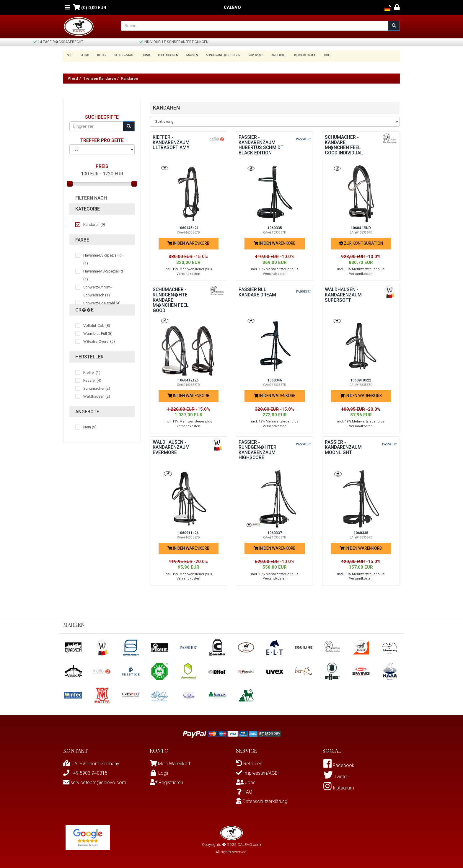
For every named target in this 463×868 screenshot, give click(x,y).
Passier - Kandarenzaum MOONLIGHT (344, 447)
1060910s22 (361, 380)
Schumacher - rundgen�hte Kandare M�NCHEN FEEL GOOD (171, 300)
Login (160, 773)
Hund (142, 55)
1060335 (275, 228)
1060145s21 (188, 228)
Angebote (270, 55)
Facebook (339, 766)
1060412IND (361, 228)
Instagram (339, 789)
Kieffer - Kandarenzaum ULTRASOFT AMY (172, 142)
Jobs (316, 55)
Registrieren (167, 783)
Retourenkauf (295, 55)
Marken (186, 55)
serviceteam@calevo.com (95, 783)
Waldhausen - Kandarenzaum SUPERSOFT (344, 295)
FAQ (244, 792)
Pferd (84, 55)
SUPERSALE (248, 55)
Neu (70, 55)
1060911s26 (188, 533)
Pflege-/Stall (121, 55)
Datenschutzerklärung (262, 801)
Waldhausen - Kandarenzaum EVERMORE (172, 447)
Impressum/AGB (257, 773)
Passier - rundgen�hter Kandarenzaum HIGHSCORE (258, 450)
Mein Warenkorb (175, 764)
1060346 (275, 380)
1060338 (361, 533)
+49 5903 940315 (85, 773)
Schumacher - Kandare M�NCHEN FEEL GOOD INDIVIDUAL (344, 145)
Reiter (100, 55)
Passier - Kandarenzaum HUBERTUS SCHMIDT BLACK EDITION (257, 147)
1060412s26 (188, 380)
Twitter (336, 777)
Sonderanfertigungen (216, 55)
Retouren (249, 764)
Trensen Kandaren (100, 78)
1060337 (275, 533)
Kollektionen (163, 55)
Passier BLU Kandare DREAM (258, 292)
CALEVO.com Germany (91, 764)
